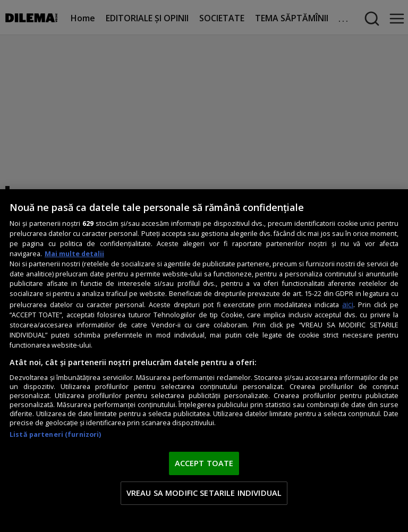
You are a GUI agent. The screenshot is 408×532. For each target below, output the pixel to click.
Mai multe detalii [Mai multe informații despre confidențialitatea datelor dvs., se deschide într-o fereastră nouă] (74, 254)
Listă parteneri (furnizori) (55, 434)
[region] (204, 361)
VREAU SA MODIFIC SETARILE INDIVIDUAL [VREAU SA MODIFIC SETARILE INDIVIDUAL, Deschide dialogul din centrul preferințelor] (204, 493)
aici (348, 304)
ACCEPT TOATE (204, 463)
